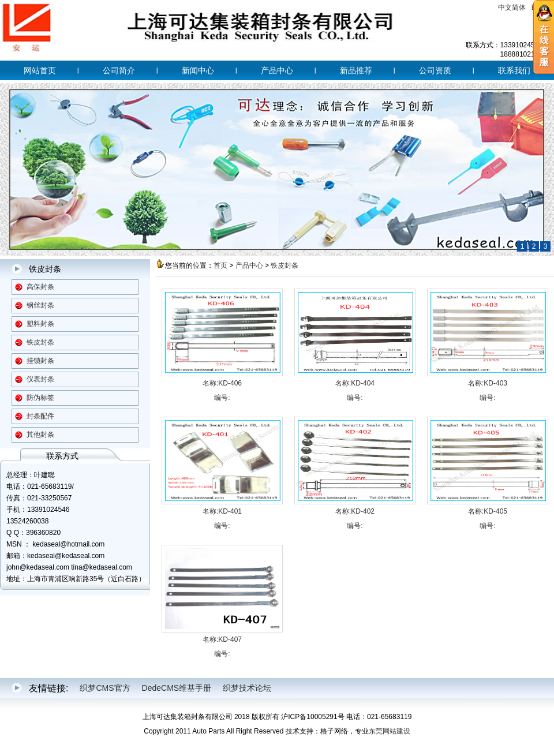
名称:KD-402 (355, 511)
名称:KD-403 (488, 383)
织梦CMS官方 (105, 688)
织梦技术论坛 (247, 688)
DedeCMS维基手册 (177, 688)
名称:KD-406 (222, 383)
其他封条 (40, 435)
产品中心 (277, 70)
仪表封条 (40, 379)
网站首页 (40, 70)
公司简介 (119, 70)
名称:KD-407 (222, 639)
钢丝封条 (40, 305)
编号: (222, 398)
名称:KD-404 (355, 383)
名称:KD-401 (222, 511)
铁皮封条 (40, 342)
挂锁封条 (40, 361)
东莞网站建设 (390, 731)
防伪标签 (40, 398)
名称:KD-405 (488, 511)
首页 (220, 265)
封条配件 (40, 416)
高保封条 (40, 287)
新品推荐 (356, 70)
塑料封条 (40, 324)
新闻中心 (198, 70)
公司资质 (435, 70)
